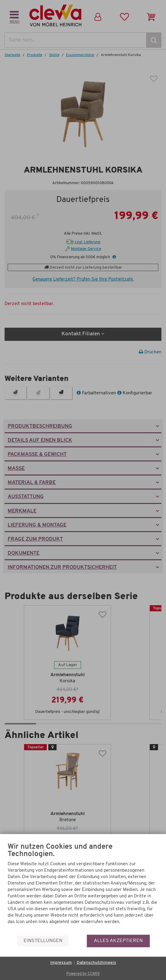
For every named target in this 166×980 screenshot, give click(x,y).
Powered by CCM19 (83, 974)
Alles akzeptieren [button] (118, 941)
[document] (83, 889)
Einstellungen (43, 941)
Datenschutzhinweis (96, 963)
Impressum (61, 963)
